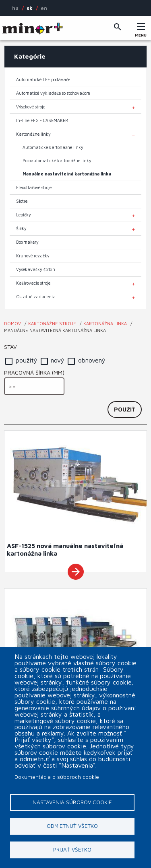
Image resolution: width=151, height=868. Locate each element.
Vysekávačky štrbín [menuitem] (36, 269)
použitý (27, 360)
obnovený (92, 360)
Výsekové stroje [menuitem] (31, 107)
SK (30, 8)
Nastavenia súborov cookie (72, 802)
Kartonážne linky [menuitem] (33, 134)
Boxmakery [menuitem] (27, 242)
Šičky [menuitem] (21, 228)
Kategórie (30, 56)
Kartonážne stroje (52, 323)
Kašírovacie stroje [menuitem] (33, 283)
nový (58, 360)
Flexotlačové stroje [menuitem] (34, 187)
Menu (141, 33)
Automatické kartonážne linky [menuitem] (53, 147)
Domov (12, 323)
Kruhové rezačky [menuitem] (33, 256)
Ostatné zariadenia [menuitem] (36, 297)
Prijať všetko (72, 850)
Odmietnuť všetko (72, 826)
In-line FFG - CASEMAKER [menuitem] (42, 120)
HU (15, 8)
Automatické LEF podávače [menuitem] (43, 79)
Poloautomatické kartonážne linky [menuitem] (57, 161)
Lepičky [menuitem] (24, 215)
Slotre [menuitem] (22, 201)
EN (44, 8)
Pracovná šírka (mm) (34, 372)
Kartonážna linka (105, 323)
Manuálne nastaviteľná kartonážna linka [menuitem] (67, 174)
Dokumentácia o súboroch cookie (57, 777)
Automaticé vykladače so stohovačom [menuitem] (53, 93)
